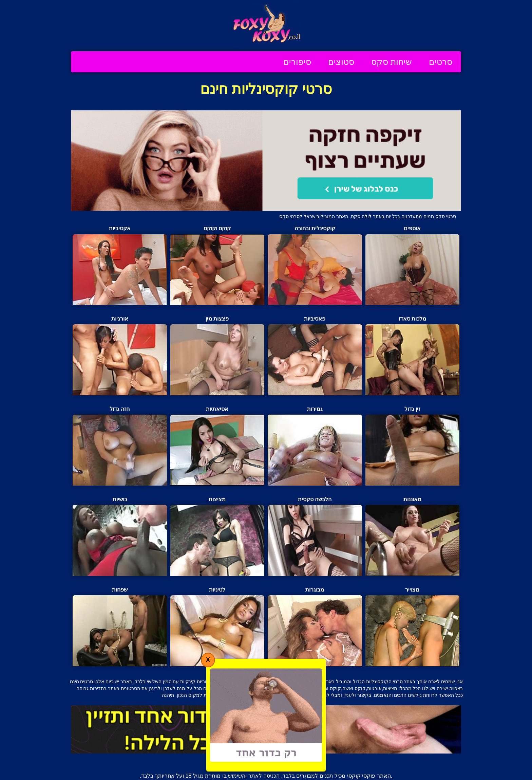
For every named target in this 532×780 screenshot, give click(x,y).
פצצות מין (217, 356)
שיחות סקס (392, 62)
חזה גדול (120, 446)
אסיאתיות (217, 446)
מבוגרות (315, 627)
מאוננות (413, 536)
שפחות (120, 627)
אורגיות (120, 356)
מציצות (217, 536)
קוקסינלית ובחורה (315, 265)
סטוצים (341, 62)
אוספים (413, 265)
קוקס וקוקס (217, 265)
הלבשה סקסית (315, 536)
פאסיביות (315, 356)
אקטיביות (120, 265)
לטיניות (217, 627)
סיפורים (297, 62)
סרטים (441, 62)
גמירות (315, 446)
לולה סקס (361, 216)
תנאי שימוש (225, 760)
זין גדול (413, 446)
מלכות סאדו (413, 356)
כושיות (120, 536)
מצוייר (413, 627)
